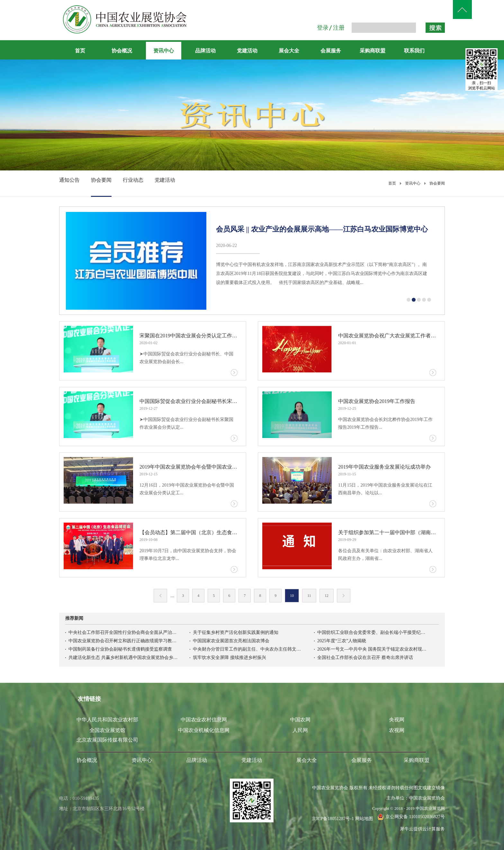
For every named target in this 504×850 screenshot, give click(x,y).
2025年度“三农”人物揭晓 (342, 641)
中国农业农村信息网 (204, 720)
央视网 (397, 720)
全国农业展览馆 (107, 730)
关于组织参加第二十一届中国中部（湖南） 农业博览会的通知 (387, 532)
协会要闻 (437, 183)
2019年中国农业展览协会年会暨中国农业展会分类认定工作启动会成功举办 (189, 467)
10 (292, 596)
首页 (80, 51)
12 (327, 596)
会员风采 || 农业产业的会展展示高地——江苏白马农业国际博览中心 (322, 229)
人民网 (300, 730)
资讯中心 (413, 183)
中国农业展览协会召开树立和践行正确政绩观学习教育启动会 (123, 641)
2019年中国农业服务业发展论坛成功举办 (384, 467)
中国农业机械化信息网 (204, 730)
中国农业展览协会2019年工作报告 (377, 401)
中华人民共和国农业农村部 (107, 720)
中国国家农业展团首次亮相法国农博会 (231, 641)
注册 (339, 28)
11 (309, 596)
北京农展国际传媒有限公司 (107, 740)
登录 (323, 28)
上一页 (160, 596)
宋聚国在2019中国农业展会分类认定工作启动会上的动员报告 (189, 336)
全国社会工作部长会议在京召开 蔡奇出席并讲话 (365, 658)
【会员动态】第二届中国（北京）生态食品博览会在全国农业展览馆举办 (189, 532)
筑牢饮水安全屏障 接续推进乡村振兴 (230, 658)
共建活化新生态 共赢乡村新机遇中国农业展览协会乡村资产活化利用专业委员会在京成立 (123, 658)
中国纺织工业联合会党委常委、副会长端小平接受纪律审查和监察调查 (372, 632)
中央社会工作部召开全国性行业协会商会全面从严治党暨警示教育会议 (123, 632)
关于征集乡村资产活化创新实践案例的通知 (236, 632)
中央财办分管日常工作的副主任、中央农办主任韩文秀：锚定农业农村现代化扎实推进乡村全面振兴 (248, 649)
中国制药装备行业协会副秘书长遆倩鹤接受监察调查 (120, 649)
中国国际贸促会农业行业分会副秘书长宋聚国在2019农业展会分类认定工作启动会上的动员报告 (189, 401)
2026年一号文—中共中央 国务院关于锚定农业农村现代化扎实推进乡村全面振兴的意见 (372, 649)
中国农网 (300, 720)
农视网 (397, 730)
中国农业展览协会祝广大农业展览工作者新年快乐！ (387, 336)
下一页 (344, 596)
